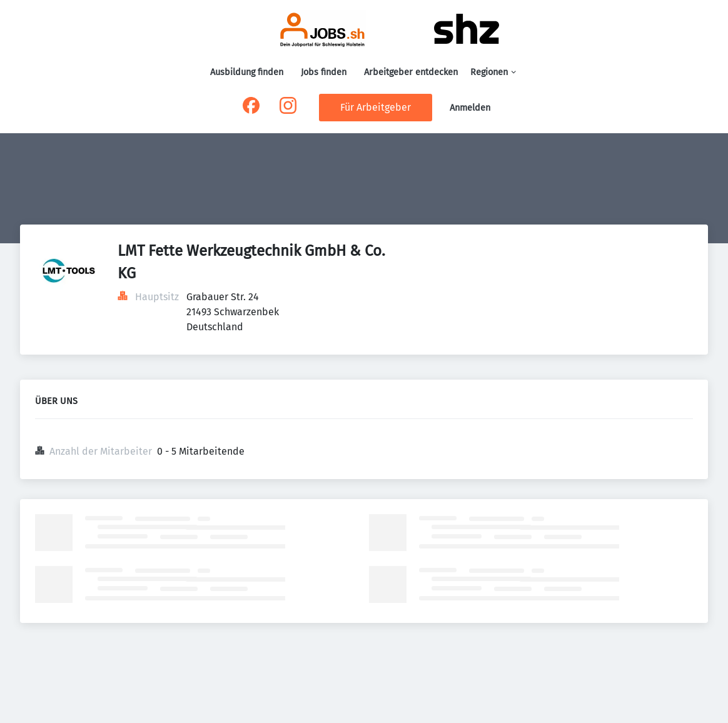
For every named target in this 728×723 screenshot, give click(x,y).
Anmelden (470, 108)
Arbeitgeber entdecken (411, 72)
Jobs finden (324, 72)
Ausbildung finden (247, 72)
